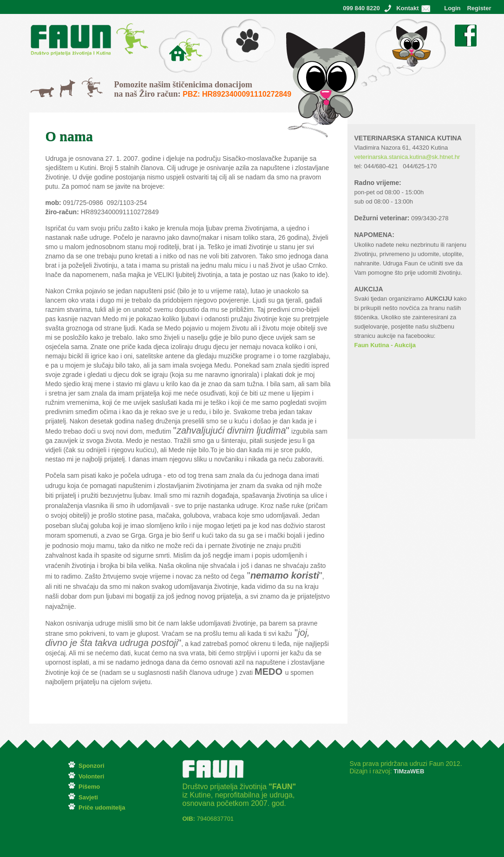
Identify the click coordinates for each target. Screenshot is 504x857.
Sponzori (92, 766)
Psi (64, 84)
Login (452, 8)
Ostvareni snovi (383, 23)
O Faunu (171, 35)
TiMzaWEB (408, 771)
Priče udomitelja (102, 808)
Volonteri (91, 776)
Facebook (466, 29)
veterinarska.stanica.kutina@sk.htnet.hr (407, 157)
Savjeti (88, 797)
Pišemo (232, 23)
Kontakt (407, 8)
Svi (86, 82)
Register (479, 8)
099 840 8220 (361, 8)
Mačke (40, 92)
